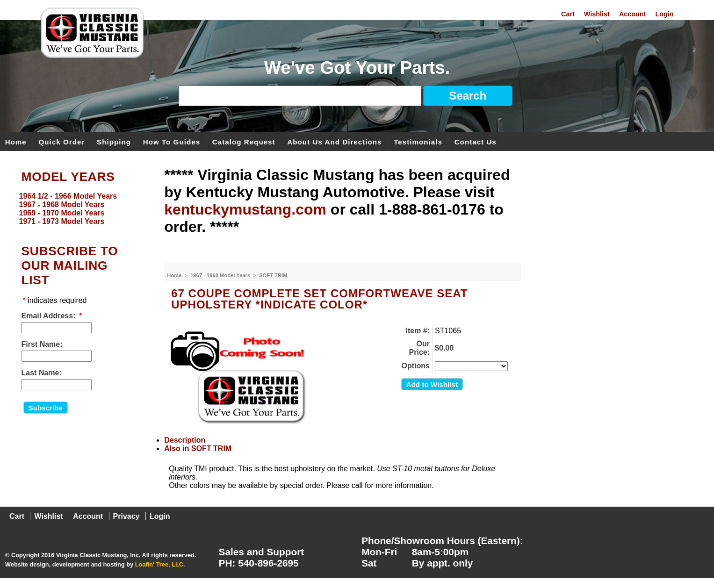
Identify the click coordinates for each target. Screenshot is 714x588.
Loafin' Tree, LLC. (160, 564)
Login (664, 14)
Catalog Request (244, 141)
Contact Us (476, 141)
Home (16, 141)
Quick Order (62, 141)
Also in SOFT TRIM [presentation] (198, 448)
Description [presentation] (185, 440)
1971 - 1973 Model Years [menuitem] (62, 221)
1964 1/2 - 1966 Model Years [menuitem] (68, 196)
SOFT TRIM (273, 275)
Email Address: (49, 316)
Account (633, 14)
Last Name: (42, 373)
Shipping (114, 141)
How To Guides (172, 141)
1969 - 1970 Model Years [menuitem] (62, 213)
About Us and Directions (334, 141)
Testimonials (418, 141)
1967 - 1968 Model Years (221, 275)
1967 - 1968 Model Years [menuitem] (62, 204)
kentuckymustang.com (245, 209)
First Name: (42, 344)
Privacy (126, 516)
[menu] (80, 209)
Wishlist (597, 14)
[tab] (343, 440)
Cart (568, 14)
